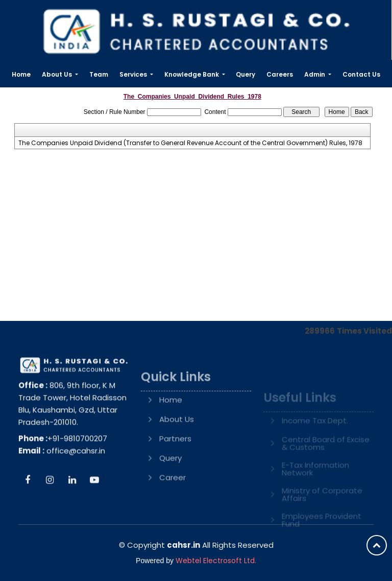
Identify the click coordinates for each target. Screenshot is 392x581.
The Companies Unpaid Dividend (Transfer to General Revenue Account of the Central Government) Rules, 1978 (190, 143)
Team (99, 74)
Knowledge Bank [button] (192, 74)
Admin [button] (315, 74)
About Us (177, 443)
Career (173, 501)
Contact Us (361, 74)
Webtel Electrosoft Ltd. (216, 561)
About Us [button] (58, 74)
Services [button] (134, 74)
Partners (175, 462)
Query (246, 74)
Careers (280, 74)
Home (21, 74)
